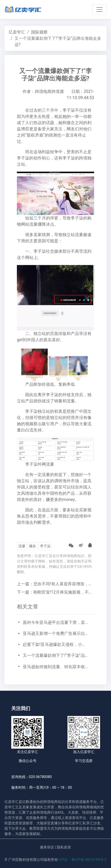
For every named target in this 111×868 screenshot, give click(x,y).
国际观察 (39, 32)
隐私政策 (64, 847)
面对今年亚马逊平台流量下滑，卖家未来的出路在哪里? (55, 622)
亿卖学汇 (17, 32)
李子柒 (45, 546)
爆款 (33, 546)
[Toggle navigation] (100, 9)
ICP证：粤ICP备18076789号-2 (83, 860)
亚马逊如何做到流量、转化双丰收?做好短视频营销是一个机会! (55, 667)
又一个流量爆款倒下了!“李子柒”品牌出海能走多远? (55, 655)
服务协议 (47, 847)
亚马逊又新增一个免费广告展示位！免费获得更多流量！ (55, 633)
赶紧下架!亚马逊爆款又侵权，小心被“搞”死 (55, 644)
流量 (22, 546)
